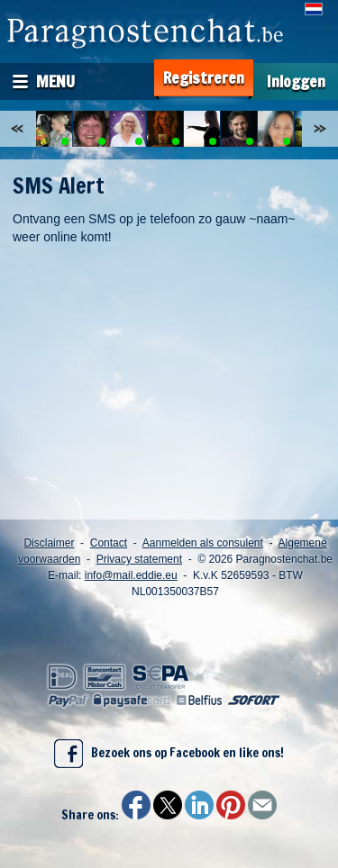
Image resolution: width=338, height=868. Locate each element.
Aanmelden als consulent (203, 543)
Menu (55, 81)
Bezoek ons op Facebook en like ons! (169, 754)
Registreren (204, 78)
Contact (109, 543)
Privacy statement (139, 559)
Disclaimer (49, 543)
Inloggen (296, 81)
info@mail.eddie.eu (131, 575)
